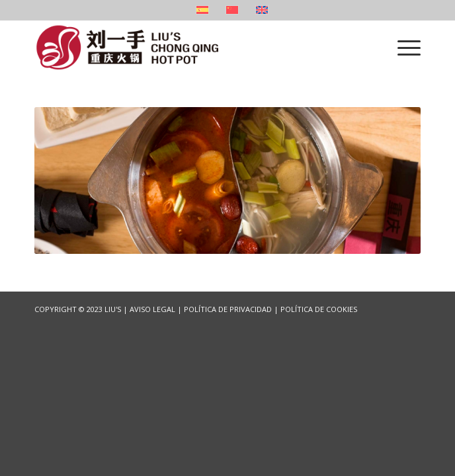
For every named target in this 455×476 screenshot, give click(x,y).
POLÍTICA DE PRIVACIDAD (228, 309)
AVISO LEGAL (152, 309)
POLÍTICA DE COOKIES (319, 309)
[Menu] (402, 47)
